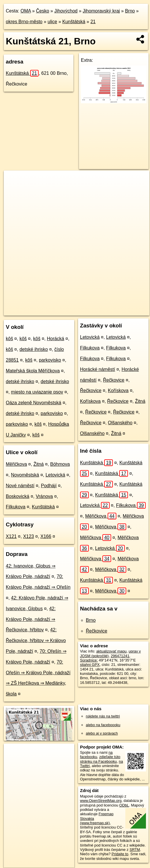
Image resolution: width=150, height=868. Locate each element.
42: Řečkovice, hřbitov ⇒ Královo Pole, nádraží (36, 640)
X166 (46, 536)
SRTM (135, 850)
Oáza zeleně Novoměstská (34, 403)
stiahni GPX (90, 665)
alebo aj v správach (102, 733)
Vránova (44, 496)
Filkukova (16, 507)
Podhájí (49, 486)
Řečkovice (114, 380)
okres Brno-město (24, 22)
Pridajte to (120, 854)
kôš (9, 339)
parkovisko (50, 360)
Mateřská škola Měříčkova (33, 371)
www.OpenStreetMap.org (101, 801)
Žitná (39, 464)
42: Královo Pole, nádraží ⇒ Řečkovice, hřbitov (31, 619)
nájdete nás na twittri (103, 716)
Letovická (55, 475)
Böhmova (60, 464)
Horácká (55, 339)
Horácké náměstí (98, 369)
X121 (11, 536)
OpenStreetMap (46, 306)
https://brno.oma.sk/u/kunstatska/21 (32, 311)
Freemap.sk (76, 306)
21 (93, 22)
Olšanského (120, 423)
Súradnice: (89, 660)
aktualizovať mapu (111, 651)
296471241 (120, 656)
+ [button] (14, 180)
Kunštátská (74, 22)
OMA (26, 11)
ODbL (124, 805)
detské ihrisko (34, 349)
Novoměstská (25, 475)
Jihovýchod (66, 11)
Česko (43, 11)
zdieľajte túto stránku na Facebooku (100, 759)
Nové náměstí (20, 486)
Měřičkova (16, 464)
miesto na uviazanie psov (37, 392)
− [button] (14, 189)
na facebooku (96, 755)
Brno (130, 11)
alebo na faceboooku (103, 725)
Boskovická (18, 496)
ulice (52, 22)
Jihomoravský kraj (101, 11)
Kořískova (118, 390)
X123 (29, 536)
